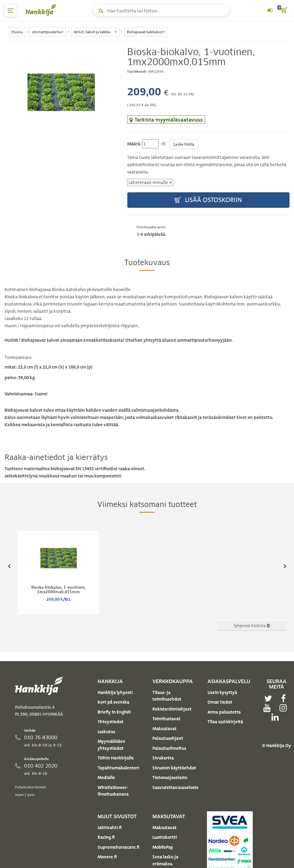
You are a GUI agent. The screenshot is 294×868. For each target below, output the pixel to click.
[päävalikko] (11, 11)
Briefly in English (114, 712)
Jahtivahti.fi (110, 828)
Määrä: (134, 144)
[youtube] (268, 708)
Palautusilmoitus (169, 748)
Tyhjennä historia (252, 625)
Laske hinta (184, 144)
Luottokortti (165, 837)
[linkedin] (277, 717)
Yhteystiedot (111, 722)
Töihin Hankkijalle (116, 758)
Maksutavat (164, 729)
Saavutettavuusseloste (175, 787)
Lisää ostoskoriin (208, 200)
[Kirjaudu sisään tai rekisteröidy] (270, 11)
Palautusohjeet (168, 738)
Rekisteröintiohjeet (172, 709)
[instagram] (285, 708)
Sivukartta (163, 758)
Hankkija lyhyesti (115, 692)
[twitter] (270, 699)
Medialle (106, 778)
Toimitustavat (166, 719)
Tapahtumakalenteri (118, 768)
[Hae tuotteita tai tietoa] (161, 11)
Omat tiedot (220, 702)
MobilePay (163, 847)
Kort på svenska (113, 702)
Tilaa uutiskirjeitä (225, 722)
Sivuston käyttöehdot (174, 768)
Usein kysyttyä (222, 692)
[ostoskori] (283, 11)
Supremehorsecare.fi (119, 847)
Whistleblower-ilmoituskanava (113, 791)
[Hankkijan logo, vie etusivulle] (42, 10)
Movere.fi (107, 857)
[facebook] (285, 699)
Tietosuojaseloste (170, 778)
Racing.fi (106, 837)
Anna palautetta (224, 712)
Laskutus (106, 732)
